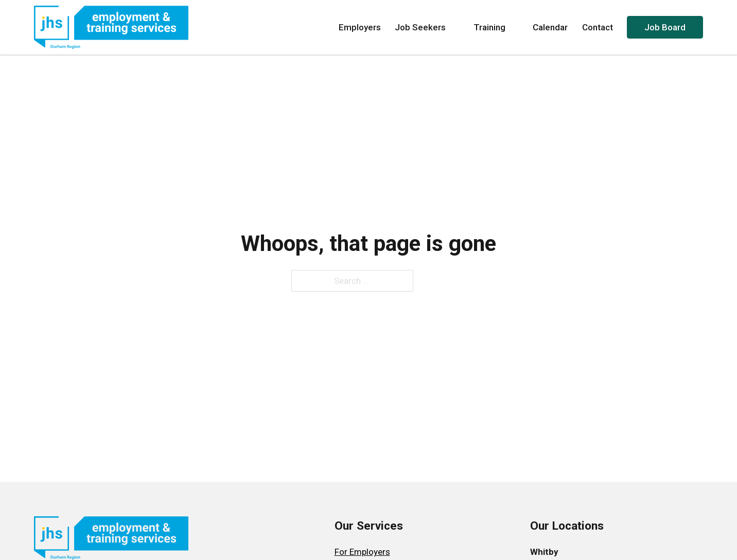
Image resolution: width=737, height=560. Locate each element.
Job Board (665, 27)
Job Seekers (427, 27)
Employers (360, 27)
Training (496, 27)
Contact (598, 27)
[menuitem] (369, 552)
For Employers (362, 552)
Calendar (550, 27)
